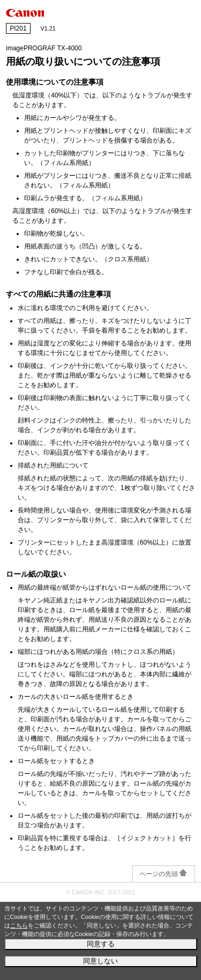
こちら (19, 925)
